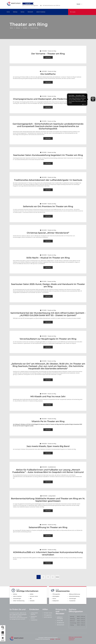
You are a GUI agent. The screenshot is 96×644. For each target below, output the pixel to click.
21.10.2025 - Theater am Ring (48, 361)
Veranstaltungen (17, 599)
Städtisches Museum (34, 617)
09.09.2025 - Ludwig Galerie (48, 496)
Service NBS (60, 621)
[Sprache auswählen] (78, 4)
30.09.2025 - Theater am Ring (48, 444)
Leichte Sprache (48, 617)
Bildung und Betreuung (75, 594)
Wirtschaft (30, 12)
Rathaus (15, 12)
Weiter (57, 577)
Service (22, 12)
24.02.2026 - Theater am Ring (48, 71)
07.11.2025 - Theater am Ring (48, 310)
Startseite (32, 601)
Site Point (58, 639)
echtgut (52, 639)
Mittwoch (72, 621)
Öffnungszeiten (56, 594)
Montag (72, 617)
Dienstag (72, 619)
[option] (30, 5)
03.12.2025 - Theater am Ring (48, 230)
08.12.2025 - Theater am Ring (48, 177)
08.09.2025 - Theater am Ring (48, 550)
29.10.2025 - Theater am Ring (48, 336)
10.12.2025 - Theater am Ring (48, 152)
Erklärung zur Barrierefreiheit (75, 637)
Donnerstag (73, 623)
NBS (31, 599)
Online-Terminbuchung (19, 601)
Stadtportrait (56, 601)
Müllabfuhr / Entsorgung (60, 618)
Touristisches (72, 601)
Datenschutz (72, 638)
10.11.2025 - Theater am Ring (48, 281)
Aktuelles (25, 28)
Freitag (72, 625)
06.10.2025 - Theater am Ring (48, 419)
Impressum (71, 640)
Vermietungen (73, 599)
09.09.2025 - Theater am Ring (48, 525)
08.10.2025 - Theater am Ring (48, 394)
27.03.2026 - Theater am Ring (48, 51)
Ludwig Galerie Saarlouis (34, 614)
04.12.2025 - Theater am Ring (48, 204)
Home (8, 12)
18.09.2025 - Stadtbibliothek (48, 467)
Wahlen (32, 594)
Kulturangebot (56, 596)
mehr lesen (48, 57)
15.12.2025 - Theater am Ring (48, 121)
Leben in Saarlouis (41, 12)
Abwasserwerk (61, 625)
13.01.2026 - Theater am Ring (48, 96)
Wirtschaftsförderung (74, 596)
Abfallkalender (61, 623)
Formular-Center (34, 596)
